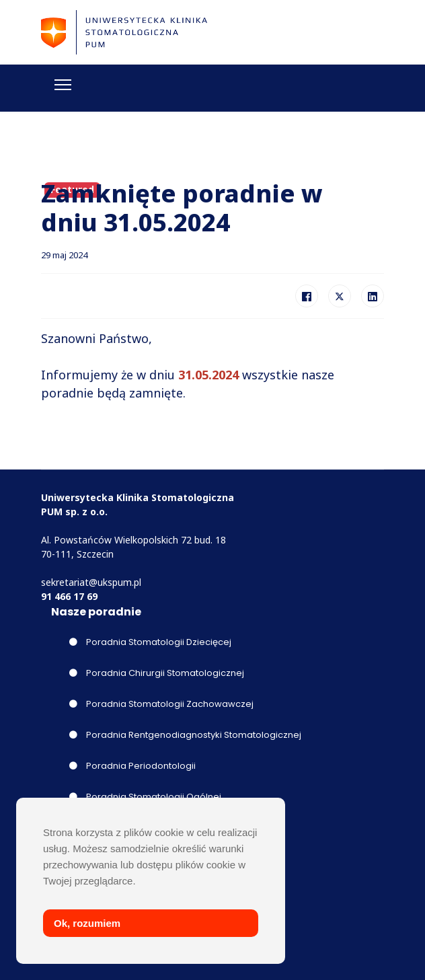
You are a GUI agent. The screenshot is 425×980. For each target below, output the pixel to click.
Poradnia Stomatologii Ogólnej (145, 797)
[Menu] (63, 85)
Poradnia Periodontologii (132, 766)
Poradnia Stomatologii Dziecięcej (150, 642)
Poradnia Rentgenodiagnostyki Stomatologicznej (185, 735)
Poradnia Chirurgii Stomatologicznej (157, 673)
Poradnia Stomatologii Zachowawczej (161, 704)
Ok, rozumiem (87, 923)
